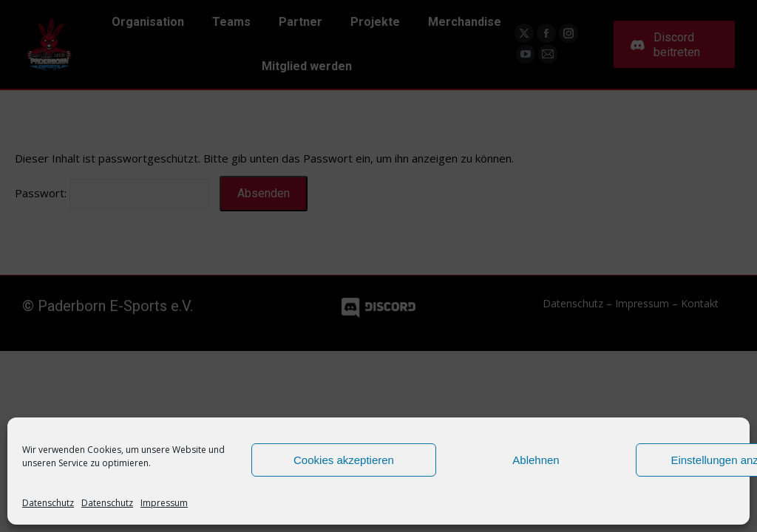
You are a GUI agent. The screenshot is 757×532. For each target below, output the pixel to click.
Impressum (164, 503)
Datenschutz (48, 503)
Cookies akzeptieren (344, 460)
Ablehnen (536, 460)
